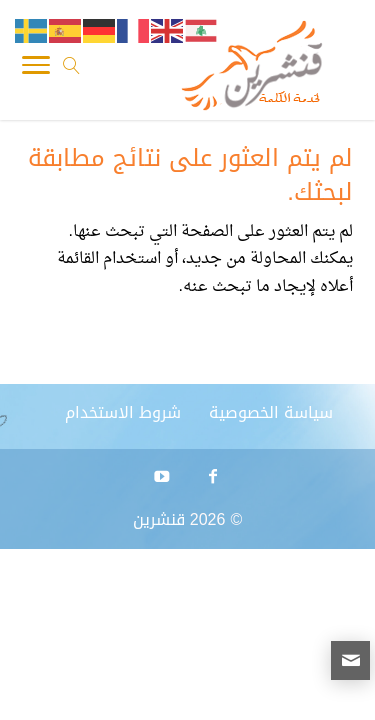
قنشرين (159, 519)
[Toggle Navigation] (36, 70)
